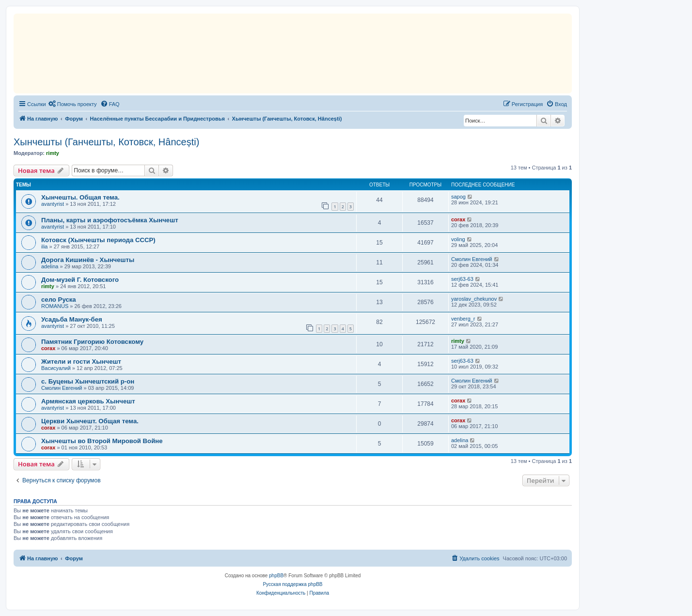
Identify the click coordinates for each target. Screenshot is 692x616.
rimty (53, 153)
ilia (44, 246)
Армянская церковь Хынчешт (88, 401)
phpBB (276, 576)
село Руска (59, 300)
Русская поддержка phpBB (292, 584)
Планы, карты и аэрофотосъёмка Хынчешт (110, 220)
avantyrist (53, 204)
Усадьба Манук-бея (72, 319)
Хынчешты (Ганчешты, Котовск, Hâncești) (106, 142)
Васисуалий (56, 368)
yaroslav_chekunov (474, 299)
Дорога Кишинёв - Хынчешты (88, 260)
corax (458, 219)
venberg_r (463, 319)
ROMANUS (55, 306)
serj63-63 (462, 279)
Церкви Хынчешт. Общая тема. (90, 421)
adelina (50, 266)
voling (458, 239)
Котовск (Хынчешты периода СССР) (98, 240)
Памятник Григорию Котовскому (92, 342)
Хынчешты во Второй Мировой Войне (102, 441)
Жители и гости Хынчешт (81, 362)
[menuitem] (73, 104)
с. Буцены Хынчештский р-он (88, 381)
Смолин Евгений (472, 259)
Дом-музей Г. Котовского (80, 280)
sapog (458, 197)
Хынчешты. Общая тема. (80, 197)
